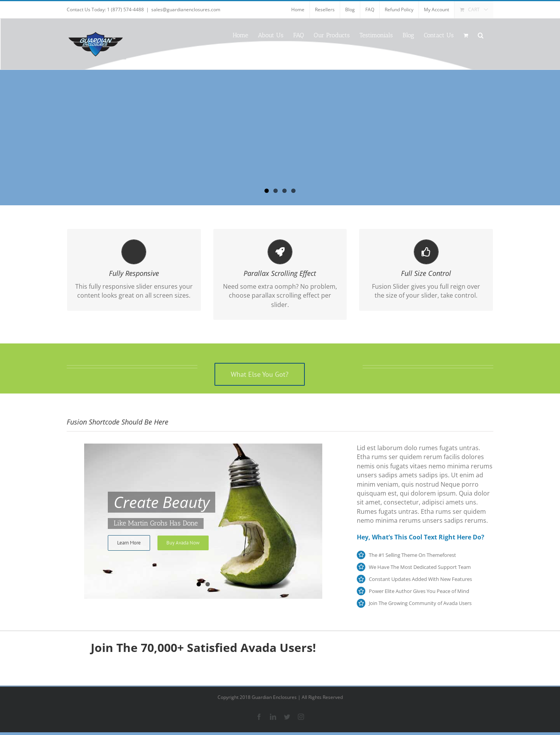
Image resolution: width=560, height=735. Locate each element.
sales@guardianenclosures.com (186, 10)
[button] (481, 35)
